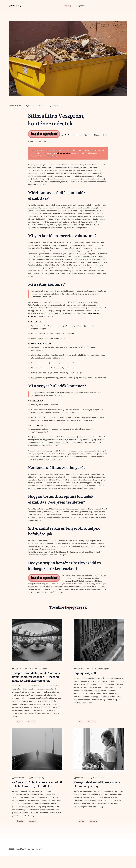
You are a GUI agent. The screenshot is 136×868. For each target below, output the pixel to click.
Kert (80, 728)
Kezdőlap (67, 8)
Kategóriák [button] (80, 8)
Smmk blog (15, 8)
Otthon (20, 728)
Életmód (20, 833)
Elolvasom (32, 728)
